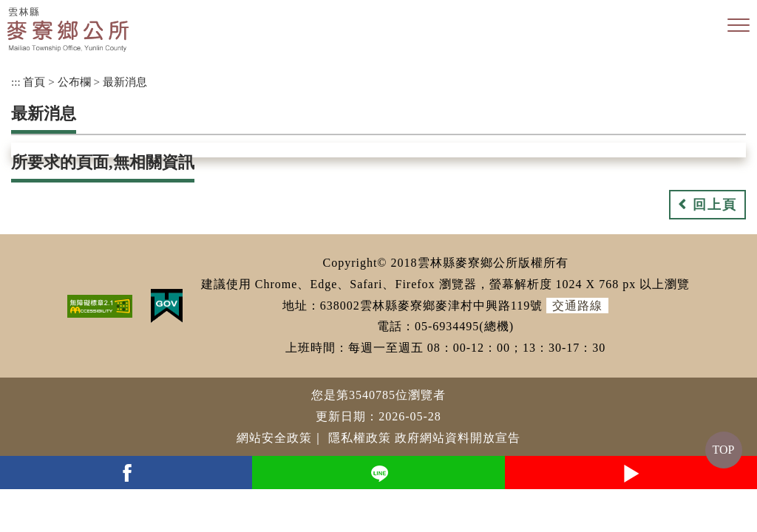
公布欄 (74, 82)
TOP (724, 450)
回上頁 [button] (715, 205)
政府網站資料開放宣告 (458, 438)
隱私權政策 (360, 438)
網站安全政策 (274, 438)
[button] (739, 26)
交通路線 (577, 306)
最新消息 (125, 82)
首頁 (34, 82)
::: (16, 82)
